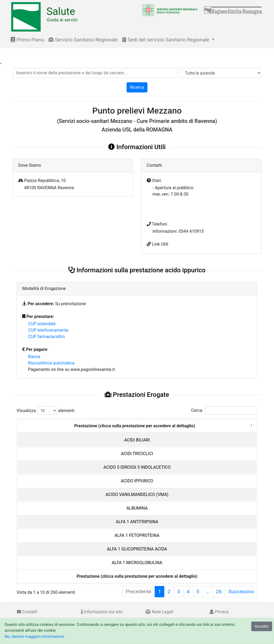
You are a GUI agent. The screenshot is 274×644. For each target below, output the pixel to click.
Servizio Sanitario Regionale (83, 40)
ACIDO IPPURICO (137, 481)
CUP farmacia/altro (46, 337)
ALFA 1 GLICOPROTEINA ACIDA (137, 549)
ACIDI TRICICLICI (137, 454)
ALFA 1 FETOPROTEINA (137, 535)
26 (219, 591)
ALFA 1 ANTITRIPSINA (137, 522)
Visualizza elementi (46, 411)
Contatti (27, 612)
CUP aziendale (42, 324)
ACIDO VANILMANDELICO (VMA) (137, 494)
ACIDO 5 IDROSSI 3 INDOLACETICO (137, 467)
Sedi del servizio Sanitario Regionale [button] (166, 40)
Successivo (241, 591)
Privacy (219, 612)
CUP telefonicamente (48, 330)
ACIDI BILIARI (137, 440)
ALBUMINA (137, 508)
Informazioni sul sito (102, 612)
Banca (34, 357)
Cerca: (224, 411)
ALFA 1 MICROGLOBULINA (137, 563)
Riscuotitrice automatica (51, 363)
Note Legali (159, 612)
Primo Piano (27, 40)
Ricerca (137, 87)
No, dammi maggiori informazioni (34, 637)
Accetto (262, 626)
